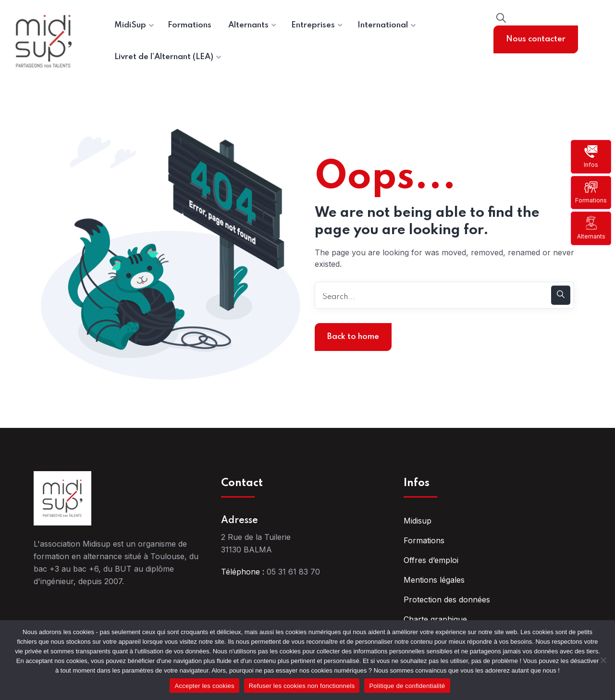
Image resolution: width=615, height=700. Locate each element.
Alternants (591, 228)
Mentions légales (434, 580)
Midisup (418, 521)
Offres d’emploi (431, 560)
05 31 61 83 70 (293, 572)
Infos (591, 156)
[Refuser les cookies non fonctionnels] (603, 660)
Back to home (353, 337)
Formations (591, 192)
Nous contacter (536, 39)
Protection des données (447, 600)
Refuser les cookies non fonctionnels (302, 686)
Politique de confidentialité (407, 686)
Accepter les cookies (204, 686)
